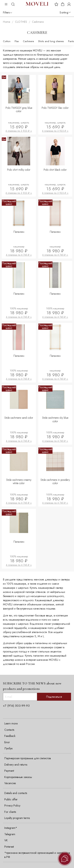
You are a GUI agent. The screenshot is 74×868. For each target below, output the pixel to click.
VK (6, 840)
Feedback (10, 736)
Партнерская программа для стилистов (28, 758)
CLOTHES (21, 22)
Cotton (7, 41)
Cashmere (28, 41)
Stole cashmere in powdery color (55, 482)
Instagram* (11, 828)
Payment (9, 771)
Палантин (19, 232)
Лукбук (8, 748)
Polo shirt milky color (19, 170)
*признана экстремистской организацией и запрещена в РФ (37, 855)
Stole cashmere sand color (19, 418)
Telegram (10, 834)
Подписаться (54, 697)
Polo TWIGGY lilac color (55, 108)
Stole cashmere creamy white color (19, 482)
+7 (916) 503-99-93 (16, 706)
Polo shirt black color (55, 170)
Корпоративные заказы (18, 777)
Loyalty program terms (17, 818)
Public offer (11, 799)
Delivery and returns (16, 765)
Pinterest (9, 847)
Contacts (9, 730)
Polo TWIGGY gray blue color (19, 110)
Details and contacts (16, 793)
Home (7, 22)
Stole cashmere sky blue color (55, 420)
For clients (10, 812)
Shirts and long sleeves (51, 41)
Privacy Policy (12, 806)
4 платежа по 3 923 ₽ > (19, 131)
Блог (7, 742)
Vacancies (10, 783)
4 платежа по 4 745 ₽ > (19, 255)
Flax (17, 41)
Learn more (11, 723)
